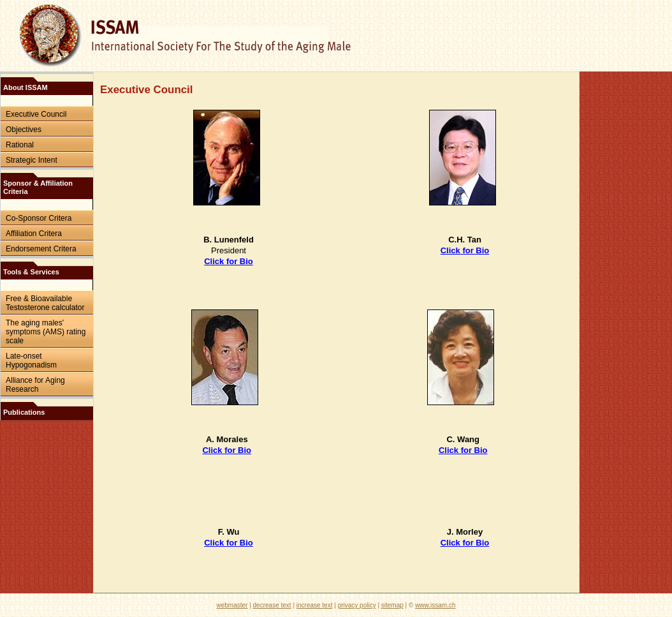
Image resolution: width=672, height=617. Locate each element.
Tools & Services (31, 272)
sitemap (392, 605)
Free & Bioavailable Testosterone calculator (45, 303)
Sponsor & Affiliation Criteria (38, 187)
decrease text (272, 605)
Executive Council (36, 114)
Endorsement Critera (41, 249)
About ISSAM (26, 87)
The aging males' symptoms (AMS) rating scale (46, 332)
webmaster (232, 605)
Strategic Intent (32, 160)
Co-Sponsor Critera (39, 218)
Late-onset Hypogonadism (31, 361)
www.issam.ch (435, 605)
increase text (315, 605)
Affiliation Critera (34, 234)
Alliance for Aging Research (35, 385)
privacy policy (357, 605)
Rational (20, 145)
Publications (24, 412)
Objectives (24, 130)
